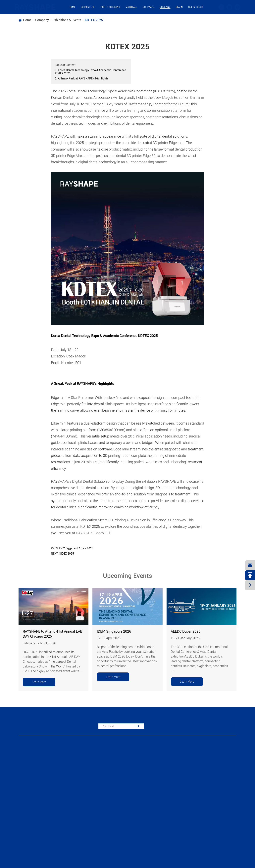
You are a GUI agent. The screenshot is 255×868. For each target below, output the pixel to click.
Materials (131, 7)
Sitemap (214, 863)
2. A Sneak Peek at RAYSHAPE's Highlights (82, 78)
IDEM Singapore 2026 (114, 631)
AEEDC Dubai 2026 (186, 631)
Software (149, 7)
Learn (179, 7)
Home (72, 7)
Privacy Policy (231, 863)
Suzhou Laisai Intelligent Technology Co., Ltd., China (53, 863)
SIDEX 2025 (67, 554)
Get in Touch (196, 7)
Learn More (39, 682)
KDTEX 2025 (94, 20)
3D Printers (88, 7)
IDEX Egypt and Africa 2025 (76, 548)
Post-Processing (110, 7)
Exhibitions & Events (67, 20)
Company (165, 7)
